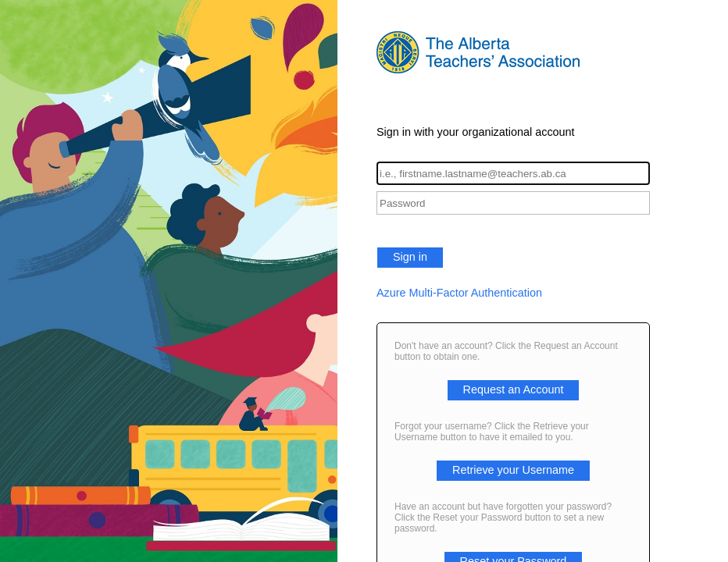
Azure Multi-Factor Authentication (459, 293)
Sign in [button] (410, 257)
